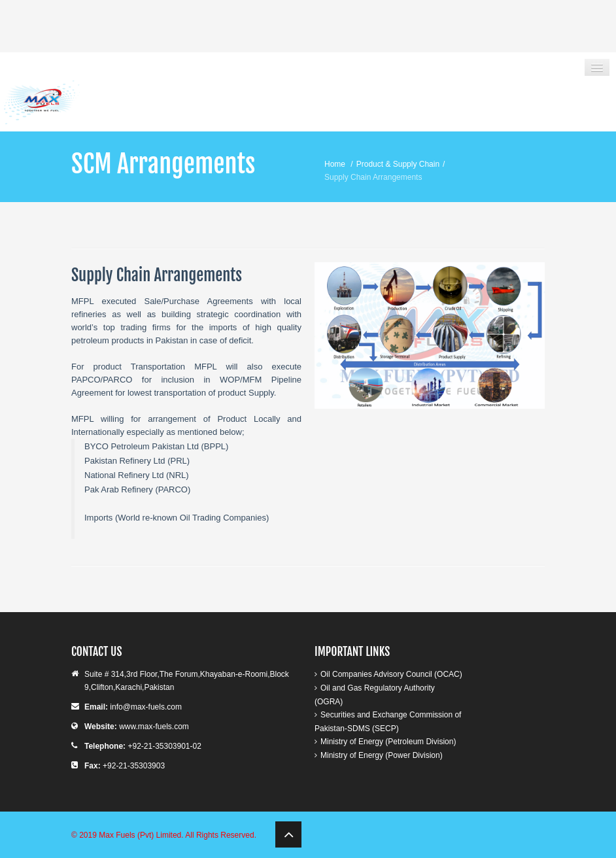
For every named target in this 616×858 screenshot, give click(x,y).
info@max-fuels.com (146, 707)
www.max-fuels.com (154, 727)
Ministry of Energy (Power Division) (382, 755)
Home (335, 164)
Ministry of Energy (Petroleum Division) (388, 742)
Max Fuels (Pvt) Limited (140, 835)
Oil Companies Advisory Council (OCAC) (391, 674)
